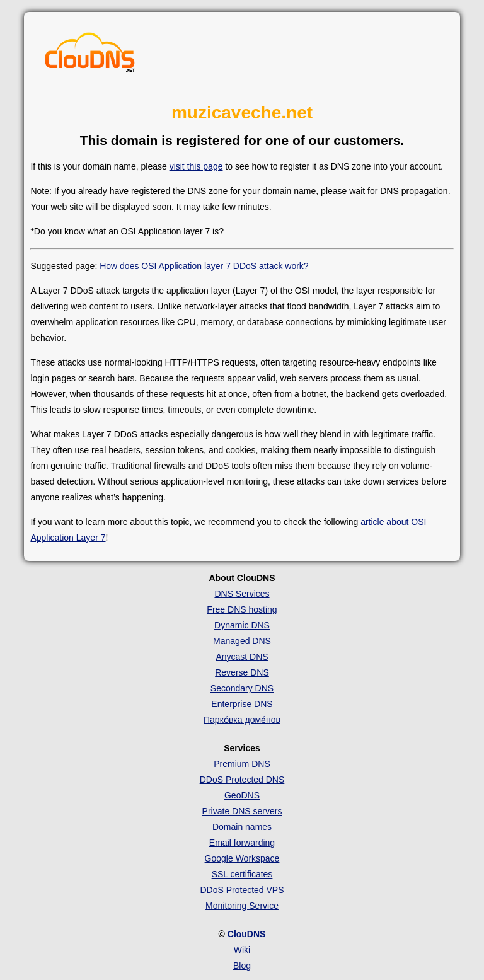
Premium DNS (242, 764)
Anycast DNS (242, 657)
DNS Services (242, 594)
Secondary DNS (242, 688)
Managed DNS (242, 641)
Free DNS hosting (242, 609)
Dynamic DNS (242, 625)
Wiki (242, 950)
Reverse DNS (242, 672)
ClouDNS (247, 934)
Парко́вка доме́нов (242, 720)
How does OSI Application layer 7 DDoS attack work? (204, 266)
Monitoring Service (242, 906)
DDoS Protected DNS (242, 780)
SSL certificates (242, 874)
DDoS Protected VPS (242, 890)
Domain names (242, 827)
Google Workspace (242, 858)
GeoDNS (242, 795)
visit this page (196, 166)
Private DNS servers (242, 811)
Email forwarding (242, 843)
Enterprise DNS (242, 704)
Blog (242, 966)
